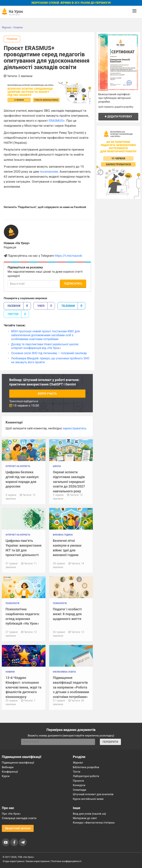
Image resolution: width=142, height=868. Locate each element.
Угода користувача (13, 861)
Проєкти (78, 781)
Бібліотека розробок (86, 767)
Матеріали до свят (85, 818)
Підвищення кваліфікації (18, 763)
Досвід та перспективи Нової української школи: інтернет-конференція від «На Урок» (45, 346)
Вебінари (8, 767)
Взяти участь (47, 394)
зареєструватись (74, 428)
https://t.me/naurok (68, 256)
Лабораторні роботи (86, 776)
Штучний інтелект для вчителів (93, 794)
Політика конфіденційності (66, 861)
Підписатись (73, 284)
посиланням (49, 172)
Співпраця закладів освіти (19, 818)
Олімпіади (80, 790)
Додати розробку (118, 117)
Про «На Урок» (11, 814)
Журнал (78, 763)
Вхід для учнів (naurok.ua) (89, 814)
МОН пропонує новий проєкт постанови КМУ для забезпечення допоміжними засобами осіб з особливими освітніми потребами (45, 335)
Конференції (10, 772)
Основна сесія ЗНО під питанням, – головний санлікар (49, 353)
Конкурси (79, 785)
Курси (6, 776)
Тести (77, 772)
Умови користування (38, 861)
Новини (12, 39)
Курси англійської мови (88, 799)
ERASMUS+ (57, 121)
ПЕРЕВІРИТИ (110, 742)
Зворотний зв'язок (18, 828)
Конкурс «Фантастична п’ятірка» (94, 823)
